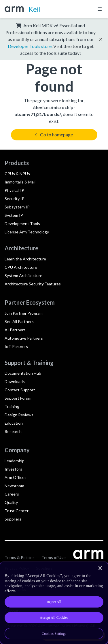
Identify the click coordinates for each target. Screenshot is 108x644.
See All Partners (19, 321)
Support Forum (18, 398)
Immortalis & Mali (20, 182)
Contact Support (20, 390)
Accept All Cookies (54, 618)
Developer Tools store (30, 46)
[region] (54, 603)
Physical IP (14, 190)
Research (13, 431)
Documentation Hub (23, 373)
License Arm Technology (27, 232)
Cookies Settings (54, 634)
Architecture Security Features (33, 284)
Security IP (15, 199)
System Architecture (23, 275)
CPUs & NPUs (17, 174)
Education (14, 423)
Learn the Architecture (25, 259)
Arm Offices (16, 477)
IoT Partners (16, 346)
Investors (13, 469)
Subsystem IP (17, 207)
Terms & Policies (20, 557)
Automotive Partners (24, 338)
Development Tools (22, 224)
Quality (11, 502)
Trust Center (17, 511)
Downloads (15, 381)
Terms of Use (54, 557)
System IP (14, 215)
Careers (12, 494)
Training (12, 406)
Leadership (15, 461)
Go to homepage (54, 135)
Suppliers (13, 519)
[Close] (100, 568)
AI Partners (15, 330)
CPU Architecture (21, 267)
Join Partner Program (24, 313)
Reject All (54, 602)
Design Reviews (19, 415)
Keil (35, 9)
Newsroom (14, 486)
